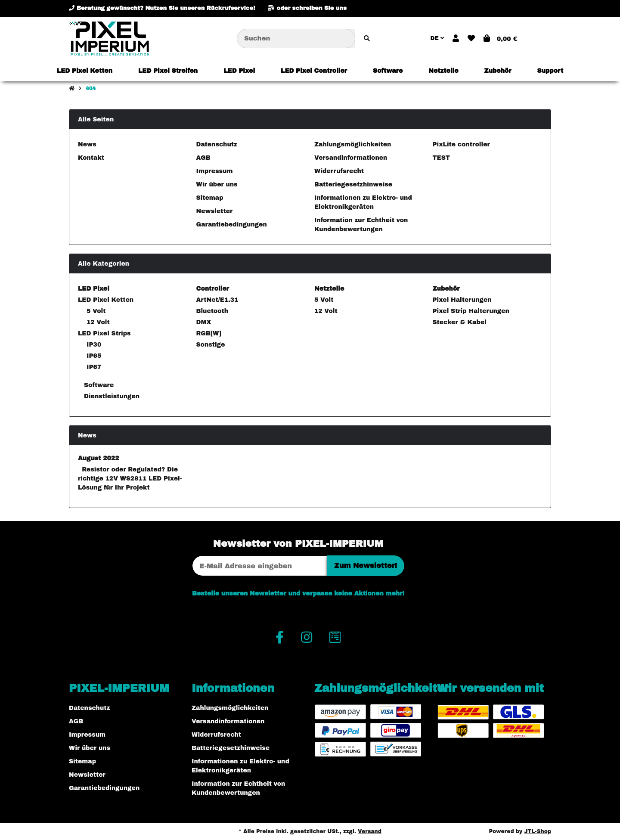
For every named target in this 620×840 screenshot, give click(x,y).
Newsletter (215, 211)
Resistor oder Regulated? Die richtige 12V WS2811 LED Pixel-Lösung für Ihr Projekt (130, 479)
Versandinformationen (351, 158)
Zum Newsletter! (366, 566)
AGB (203, 158)
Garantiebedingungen (232, 225)
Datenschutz (217, 144)
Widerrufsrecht (339, 171)
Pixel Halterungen (462, 300)
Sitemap (210, 198)
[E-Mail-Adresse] (260, 566)
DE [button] (437, 38)
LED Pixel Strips (104, 333)
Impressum (215, 171)
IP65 (94, 356)
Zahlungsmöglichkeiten (353, 144)
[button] (456, 39)
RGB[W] (209, 333)
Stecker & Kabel (460, 322)
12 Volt (98, 322)
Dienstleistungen (111, 396)
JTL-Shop (538, 831)
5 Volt (96, 311)
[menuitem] (85, 71)
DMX (204, 322)
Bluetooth (212, 311)
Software (98, 385)
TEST (441, 158)
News (87, 144)
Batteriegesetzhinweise (353, 184)
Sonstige (211, 345)
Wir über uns (217, 184)
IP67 (94, 367)
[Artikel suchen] (367, 39)
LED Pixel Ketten (106, 300)
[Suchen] (296, 39)
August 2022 (99, 458)
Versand (370, 831)
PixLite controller (461, 144)
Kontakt (91, 158)
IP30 (94, 345)
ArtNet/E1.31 (217, 300)
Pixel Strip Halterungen (471, 311)
